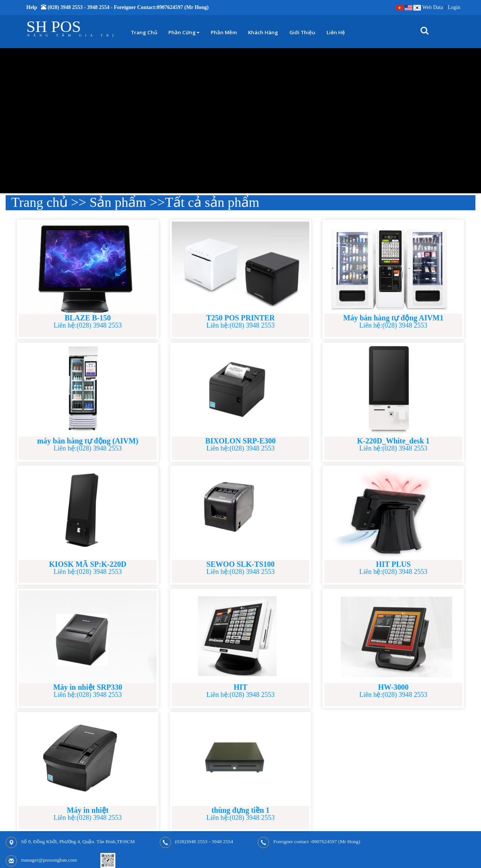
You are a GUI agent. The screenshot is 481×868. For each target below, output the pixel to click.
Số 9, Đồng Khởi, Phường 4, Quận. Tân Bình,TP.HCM (78, 841)
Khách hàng (263, 32)
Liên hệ (336, 32)
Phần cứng (184, 32)
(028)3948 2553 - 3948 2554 (204, 841)
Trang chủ (144, 32)
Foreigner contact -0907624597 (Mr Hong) (317, 841)
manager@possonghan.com (49, 860)
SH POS (54, 27)
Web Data (433, 7)
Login (454, 7)
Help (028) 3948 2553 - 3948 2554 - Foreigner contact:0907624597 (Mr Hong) (117, 7)
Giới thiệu (302, 32)
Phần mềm (224, 32)
